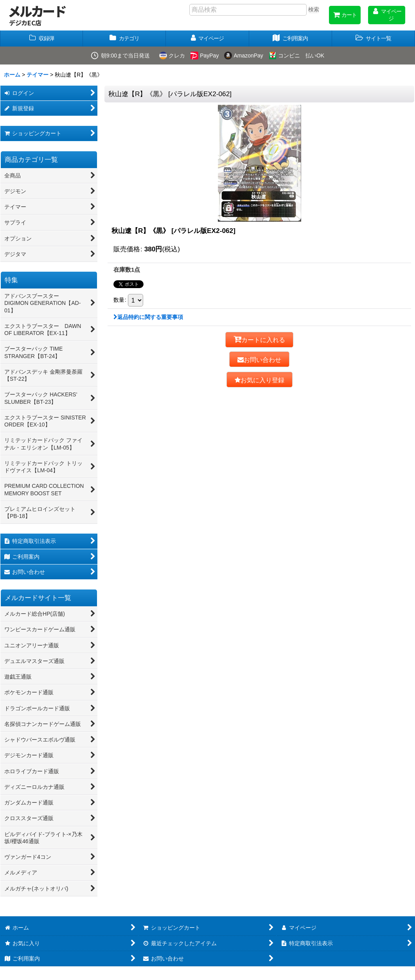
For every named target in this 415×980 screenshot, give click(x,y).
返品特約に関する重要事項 (148, 317)
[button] (374, 39)
